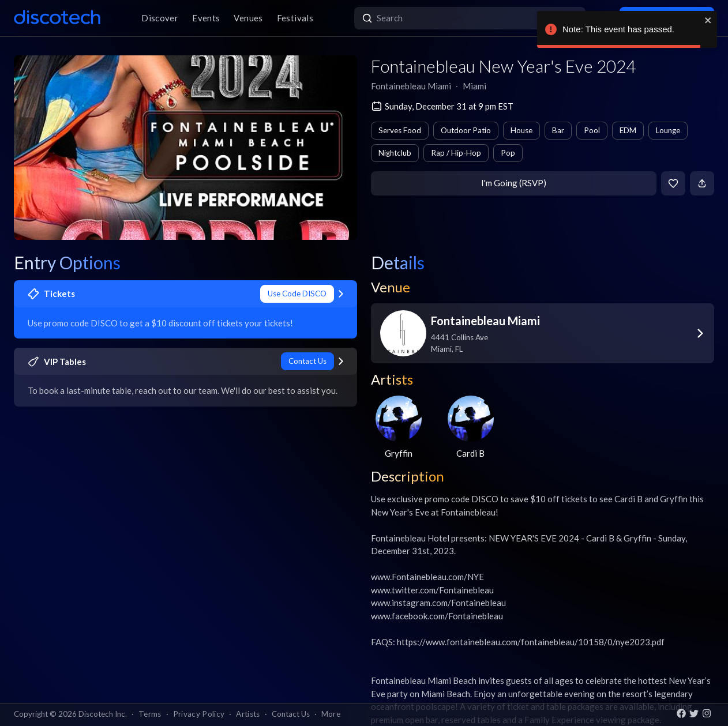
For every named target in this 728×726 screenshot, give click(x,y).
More (331, 714)
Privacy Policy (199, 714)
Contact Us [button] (291, 714)
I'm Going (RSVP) (514, 183)
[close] (708, 20)
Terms (150, 714)
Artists (248, 714)
